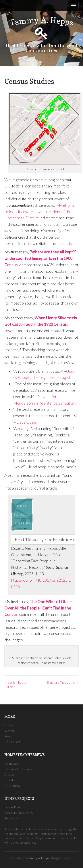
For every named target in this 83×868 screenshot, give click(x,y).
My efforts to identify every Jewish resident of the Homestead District (40, 212)
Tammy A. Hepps (39, 858)
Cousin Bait (12, 742)
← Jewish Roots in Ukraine (17, 685)
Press (8, 736)
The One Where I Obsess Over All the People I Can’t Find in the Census (40, 608)
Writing (9, 731)
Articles (10, 774)
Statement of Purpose (19, 769)
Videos (9, 725)
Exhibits (10, 780)
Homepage (11, 763)
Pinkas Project (14, 807)
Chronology (12, 786)
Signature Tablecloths (19, 813)
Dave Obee (26, 422)
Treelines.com (14, 818)
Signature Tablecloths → (63, 682)
